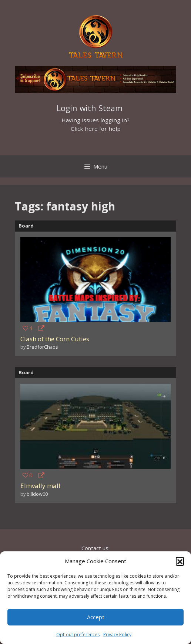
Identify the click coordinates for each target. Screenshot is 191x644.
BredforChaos (42, 347)
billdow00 (37, 494)
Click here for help (96, 129)
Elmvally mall (40, 486)
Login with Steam (90, 108)
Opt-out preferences (78, 635)
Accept (96, 617)
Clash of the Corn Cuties (55, 339)
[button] (180, 561)
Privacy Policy (117, 635)
